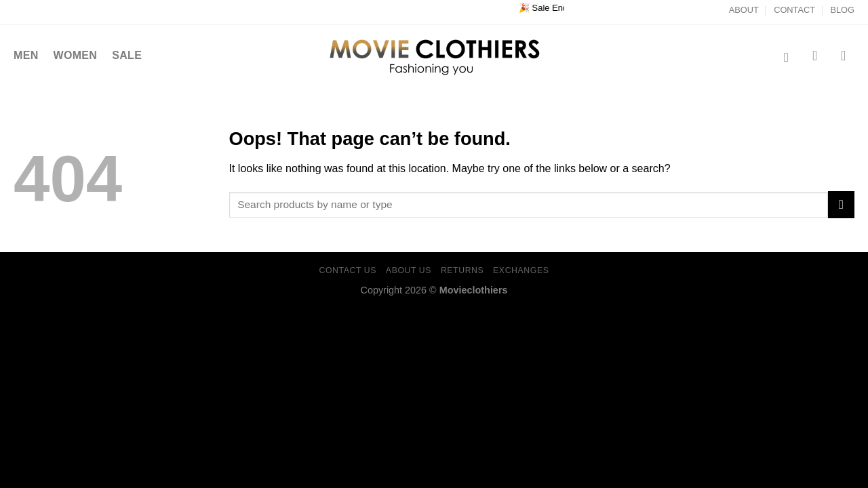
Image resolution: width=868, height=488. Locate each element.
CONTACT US (348, 270)
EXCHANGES (521, 270)
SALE (127, 55)
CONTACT (794, 10)
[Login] (848, 56)
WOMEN (76, 55)
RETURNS (462, 270)
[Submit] (841, 204)
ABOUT (744, 10)
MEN (26, 55)
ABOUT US (409, 270)
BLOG (842, 10)
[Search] (790, 57)
